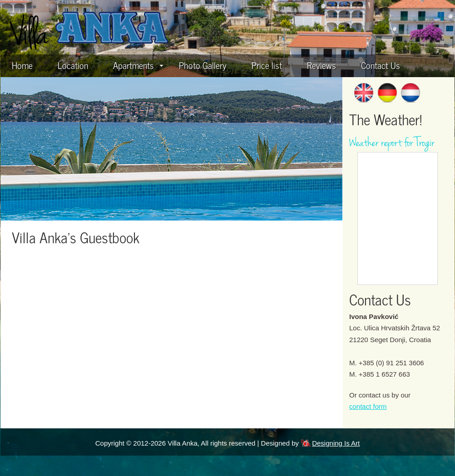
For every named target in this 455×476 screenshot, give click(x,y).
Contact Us (381, 65)
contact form (368, 406)
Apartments (138, 65)
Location (73, 65)
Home (22, 65)
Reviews (321, 65)
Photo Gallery (203, 65)
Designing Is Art (336, 443)
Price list (267, 65)
